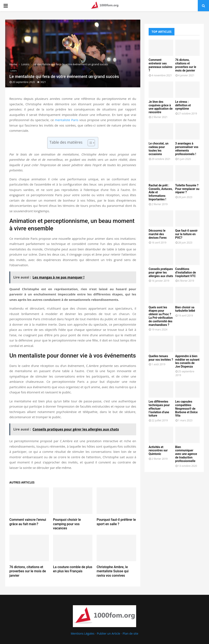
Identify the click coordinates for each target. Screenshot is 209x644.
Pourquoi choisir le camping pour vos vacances (67, 524)
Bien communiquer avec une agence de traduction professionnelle (186, 454)
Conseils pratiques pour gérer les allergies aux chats (161, 272)
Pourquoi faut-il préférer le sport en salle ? (116, 522)
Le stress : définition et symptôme (183, 105)
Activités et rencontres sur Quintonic (158, 451)
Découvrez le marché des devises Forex (158, 234)
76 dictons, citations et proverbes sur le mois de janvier (28, 571)
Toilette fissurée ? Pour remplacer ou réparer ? (187, 189)
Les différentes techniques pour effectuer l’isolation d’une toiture (159, 409)
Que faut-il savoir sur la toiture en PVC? (187, 234)
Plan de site (130, 633)
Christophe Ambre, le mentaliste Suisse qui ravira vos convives (113, 571)
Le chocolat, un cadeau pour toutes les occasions (159, 149)
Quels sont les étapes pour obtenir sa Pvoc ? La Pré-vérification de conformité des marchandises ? (161, 316)
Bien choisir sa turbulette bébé (185, 309)
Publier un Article (108, 633)
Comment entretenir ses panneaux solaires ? (160, 65)
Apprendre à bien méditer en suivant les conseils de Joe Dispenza (187, 361)
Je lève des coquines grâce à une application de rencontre (161, 107)
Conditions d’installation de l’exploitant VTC (186, 272)
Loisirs (14, 71)
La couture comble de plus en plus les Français (73, 569)
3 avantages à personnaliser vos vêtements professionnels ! (187, 149)
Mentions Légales (83, 633)
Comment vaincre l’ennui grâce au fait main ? (28, 522)
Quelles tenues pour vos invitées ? (161, 358)
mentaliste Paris (67, 120)
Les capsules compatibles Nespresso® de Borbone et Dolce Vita (187, 409)
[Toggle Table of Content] (89, 143)
